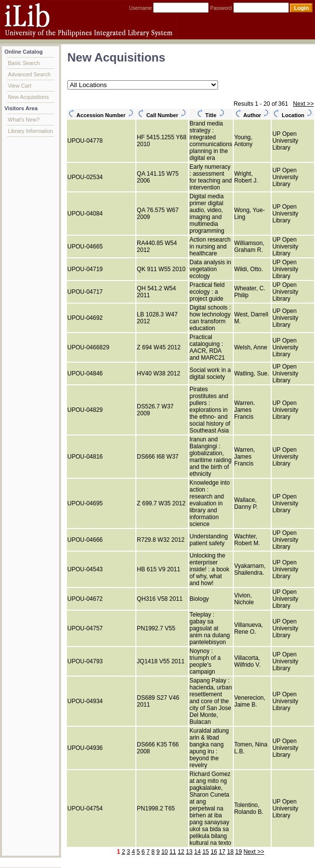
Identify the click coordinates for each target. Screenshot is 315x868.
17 (222, 852)
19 (238, 852)
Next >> (303, 104)
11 (173, 852)
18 (230, 852)
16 (214, 852)
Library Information (31, 131)
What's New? (24, 120)
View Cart (19, 86)
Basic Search (24, 63)
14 (197, 852)
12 (181, 852)
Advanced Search (29, 74)
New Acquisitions (28, 97)
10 (165, 852)
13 (189, 852)
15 (205, 852)
